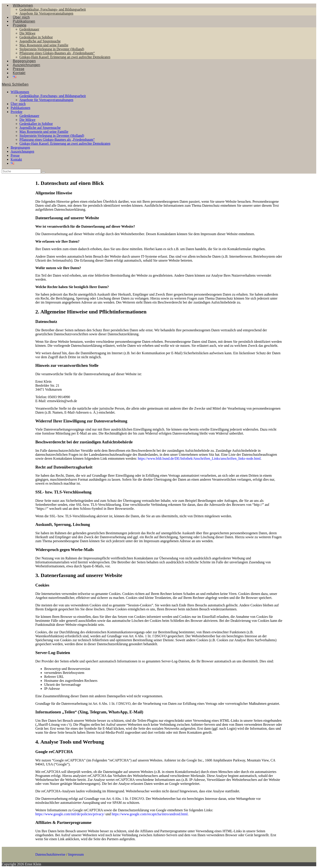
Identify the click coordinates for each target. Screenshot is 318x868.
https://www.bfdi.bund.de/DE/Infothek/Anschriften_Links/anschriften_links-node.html (199, 458)
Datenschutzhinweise (50, 854)
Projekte (16, 112)
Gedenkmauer (29, 116)
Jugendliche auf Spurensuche (40, 128)
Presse (15, 155)
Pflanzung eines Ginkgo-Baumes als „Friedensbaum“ (57, 140)
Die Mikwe (27, 120)
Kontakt (16, 159)
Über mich (18, 104)
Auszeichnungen (22, 151)
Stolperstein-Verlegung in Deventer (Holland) (52, 136)
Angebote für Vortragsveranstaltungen (46, 100)
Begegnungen (20, 147)
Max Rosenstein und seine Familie (44, 132)
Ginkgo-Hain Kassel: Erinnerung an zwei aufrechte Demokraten (65, 143)
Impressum (76, 854)
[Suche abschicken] (44, 172)
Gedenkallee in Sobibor (36, 124)
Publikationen (20, 108)
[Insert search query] (21, 171)
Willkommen (20, 92)
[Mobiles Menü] (15, 84)
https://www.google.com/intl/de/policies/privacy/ (70, 814)
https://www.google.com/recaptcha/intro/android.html (150, 814)
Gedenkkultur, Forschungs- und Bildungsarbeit (53, 96)
